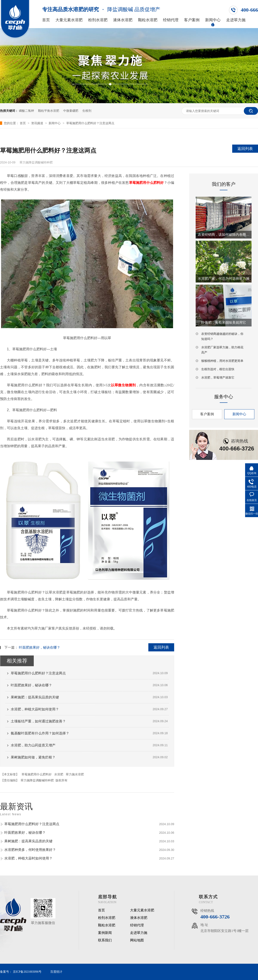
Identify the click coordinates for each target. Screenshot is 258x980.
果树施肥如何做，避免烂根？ (33, 757)
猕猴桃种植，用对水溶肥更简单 (222, 361)
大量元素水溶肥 (69, 20)
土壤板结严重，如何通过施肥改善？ (38, 721)
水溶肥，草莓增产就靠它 (218, 378)
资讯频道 (38, 123)
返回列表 (245, 149)
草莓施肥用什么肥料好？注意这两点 (90, 123)
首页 (46, 20)
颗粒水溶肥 (148, 20)
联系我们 (105, 940)
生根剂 (87, 111)
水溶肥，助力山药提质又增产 (33, 745)
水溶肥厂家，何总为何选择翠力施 (224, 279)
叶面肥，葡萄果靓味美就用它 (224, 322)
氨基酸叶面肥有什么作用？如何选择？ (40, 733)
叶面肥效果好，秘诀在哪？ (40, 647)
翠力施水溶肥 (75, 774)
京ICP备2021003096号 (27, 972)
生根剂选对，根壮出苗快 (218, 369)
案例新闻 (105, 933)
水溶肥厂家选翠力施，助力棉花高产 (222, 350)
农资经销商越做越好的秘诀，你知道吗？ (222, 336)
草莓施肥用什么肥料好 (37, 774)
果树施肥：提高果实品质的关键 (35, 697)
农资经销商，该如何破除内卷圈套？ (224, 235)
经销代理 (171, 20)
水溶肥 (59, 774)
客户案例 (192, 20)
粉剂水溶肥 (98, 20)
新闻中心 (213, 20)
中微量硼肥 (71, 111)
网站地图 (137, 940)
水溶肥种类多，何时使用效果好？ (30, 850)
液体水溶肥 (123, 20)
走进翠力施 (236, 20)
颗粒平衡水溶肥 (49, 111)
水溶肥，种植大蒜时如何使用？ (35, 709)
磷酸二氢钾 (26, 111)
